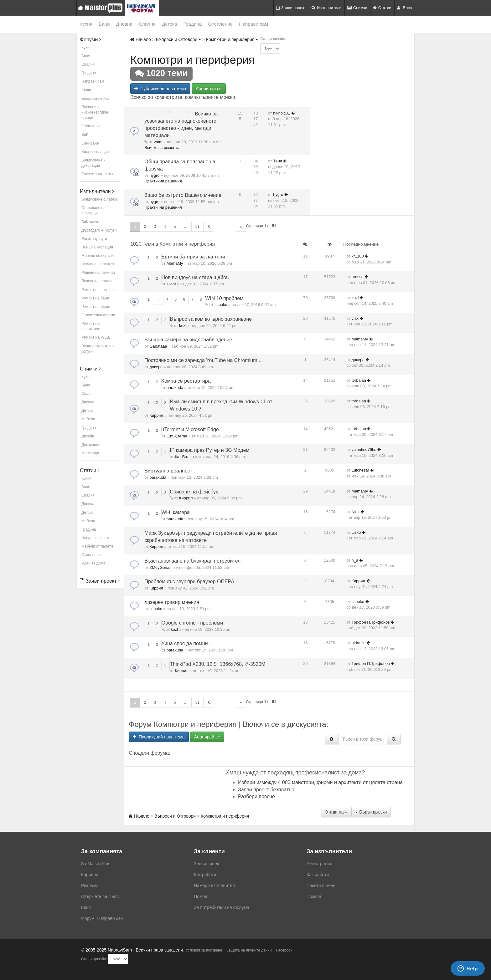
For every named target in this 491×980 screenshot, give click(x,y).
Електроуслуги (94, 239)
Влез (404, 8)
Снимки (357, 8)
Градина (192, 24)
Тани (278, 161)
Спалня (147, 24)
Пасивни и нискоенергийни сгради (95, 112)
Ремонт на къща (96, 337)
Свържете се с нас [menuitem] (100, 896)
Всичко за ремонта (162, 148)
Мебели (88, 419)
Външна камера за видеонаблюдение (188, 340)
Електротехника (95, 99)
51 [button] (197, 227)
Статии (382, 8)
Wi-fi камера (176, 512)
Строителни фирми (98, 315)
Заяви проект (291, 8)
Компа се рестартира (186, 381)
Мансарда (90, 453)
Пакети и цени (321, 886)
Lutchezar (360, 470)
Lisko (356, 532)
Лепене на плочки (97, 281)
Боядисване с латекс (100, 199)
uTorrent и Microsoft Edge (190, 429)
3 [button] (155, 227)
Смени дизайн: (273, 39)
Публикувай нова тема (160, 89)
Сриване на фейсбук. (194, 492)
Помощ (201, 896)
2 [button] (145, 227)
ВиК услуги (91, 222)
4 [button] (165, 227)
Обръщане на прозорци (93, 210)
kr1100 (358, 256)
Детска (170, 24)
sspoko (221, 305)
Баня (104, 24)
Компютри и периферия (232, 39)
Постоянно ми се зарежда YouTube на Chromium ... (204, 360)
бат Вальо (184, 457)
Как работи (205, 875)
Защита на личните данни (249, 950)
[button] (240, 227)
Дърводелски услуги (99, 230)
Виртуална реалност (168, 471)
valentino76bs (364, 449)
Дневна (124, 24)
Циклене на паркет (98, 264)
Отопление (221, 24)
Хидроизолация (95, 152)
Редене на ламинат (98, 273)
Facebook (284, 950)
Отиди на (336, 812)
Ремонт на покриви (98, 290)
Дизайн (88, 436)
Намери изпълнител (214, 886)
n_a (355, 560)
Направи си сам (95, 538)
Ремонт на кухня (96, 307)
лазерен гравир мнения (172, 602)
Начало (141, 39)
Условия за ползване (204, 950)
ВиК (85, 135)
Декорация (91, 445)
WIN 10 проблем (224, 298)
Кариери (90, 875)
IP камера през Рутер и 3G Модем (209, 450)
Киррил (156, 415)
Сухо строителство (98, 174)
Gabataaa (158, 346)
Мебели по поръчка (98, 256)
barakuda (175, 388)
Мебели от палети (97, 546)
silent (171, 284)
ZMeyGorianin (162, 567)
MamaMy (175, 263)
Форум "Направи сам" (103, 918)
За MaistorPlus (96, 864)
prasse (358, 277)
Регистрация (319, 864)
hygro (154, 175)
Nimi (356, 512)
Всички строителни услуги (98, 349)
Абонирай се (209, 89)
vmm (158, 142)
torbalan (359, 380)
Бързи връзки (371, 812)
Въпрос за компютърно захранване (211, 319)
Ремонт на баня (95, 298)
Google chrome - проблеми (192, 623)
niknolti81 (282, 113)
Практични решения (163, 181)
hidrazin (359, 643)
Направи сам (253, 24)
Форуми (90, 40)
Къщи (86, 90)
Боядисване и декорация (93, 163)
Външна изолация (97, 247)
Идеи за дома (93, 563)
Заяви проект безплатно (266, 790)
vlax (355, 318)
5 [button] (175, 227)
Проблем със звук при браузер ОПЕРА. (190, 582)
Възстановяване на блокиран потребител (192, 561)
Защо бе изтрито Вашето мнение (183, 195)
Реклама (90, 886)
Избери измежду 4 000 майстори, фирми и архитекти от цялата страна (320, 782)
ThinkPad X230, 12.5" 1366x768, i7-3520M (217, 664)
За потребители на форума (222, 907)
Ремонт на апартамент (92, 326)
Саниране (90, 143)
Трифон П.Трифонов (371, 622)
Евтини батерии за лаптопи (193, 257)
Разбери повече (256, 796)
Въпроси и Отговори (178, 39)
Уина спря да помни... (187, 643)
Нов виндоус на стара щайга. (195, 277)
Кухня (86, 24)
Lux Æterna (177, 436)
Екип (86, 907)
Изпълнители (327, 8)
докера (156, 367)
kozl (355, 298)
